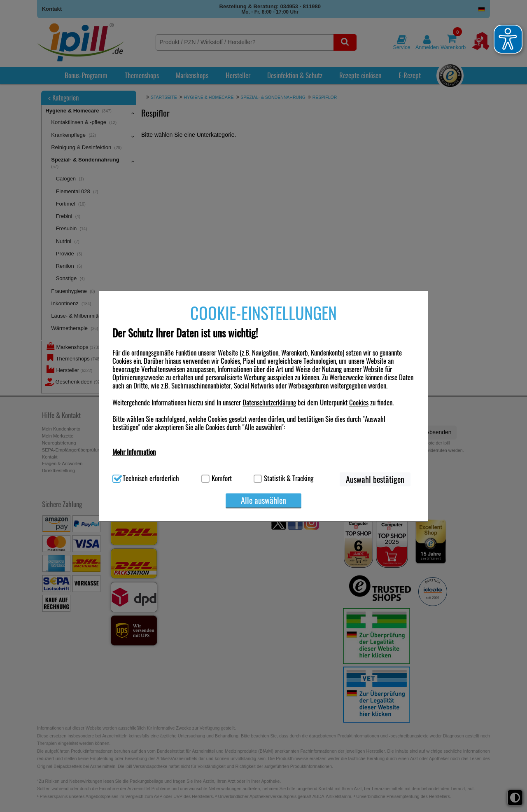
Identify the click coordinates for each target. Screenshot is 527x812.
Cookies (359, 402)
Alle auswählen (263, 501)
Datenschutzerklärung (269, 402)
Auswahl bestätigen (375, 480)
